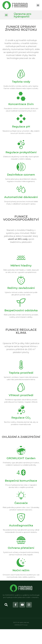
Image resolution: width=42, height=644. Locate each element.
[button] (38, 5)
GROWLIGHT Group (21, 625)
